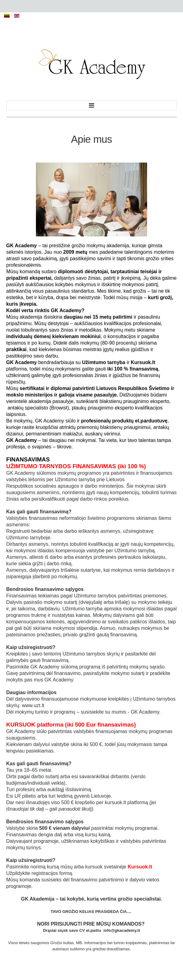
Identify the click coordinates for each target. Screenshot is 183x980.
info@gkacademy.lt (122, 930)
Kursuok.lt (140, 867)
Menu (91, 105)
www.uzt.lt (33, 705)
